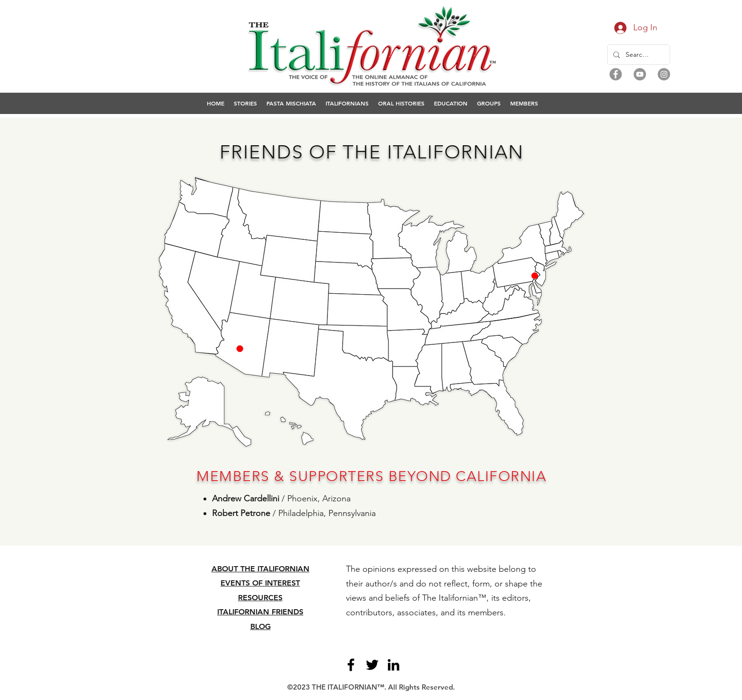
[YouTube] (640, 74)
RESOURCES (260, 598)
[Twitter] (372, 665)
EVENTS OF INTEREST (260, 583)
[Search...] (638, 55)
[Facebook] (616, 74)
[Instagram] (664, 74)
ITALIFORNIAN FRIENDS (260, 612)
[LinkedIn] (393, 665)
